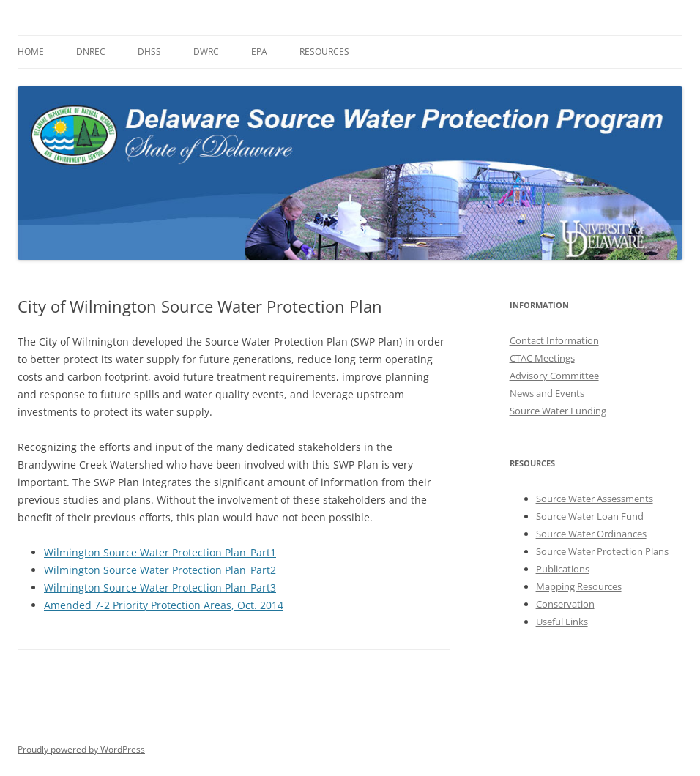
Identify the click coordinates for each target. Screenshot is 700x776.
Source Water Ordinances (591, 534)
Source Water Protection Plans (602, 551)
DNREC (91, 52)
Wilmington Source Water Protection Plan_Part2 (160, 570)
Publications (563, 569)
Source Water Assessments (595, 499)
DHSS (149, 52)
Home (31, 52)
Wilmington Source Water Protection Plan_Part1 (160, 552)
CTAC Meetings (542, 358)
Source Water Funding (558, 411)
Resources (324, 52)
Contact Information (554, 340)
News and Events (547, 393)
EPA (259, 52)
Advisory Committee (554, 376)
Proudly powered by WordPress (81, 749)
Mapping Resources (579, 586)
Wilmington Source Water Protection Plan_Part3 (160, 587)
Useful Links (562, 622)
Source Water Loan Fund (590, 516)
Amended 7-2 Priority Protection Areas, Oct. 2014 (164, 605)
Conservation (565, 604)
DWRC (206, 52)
